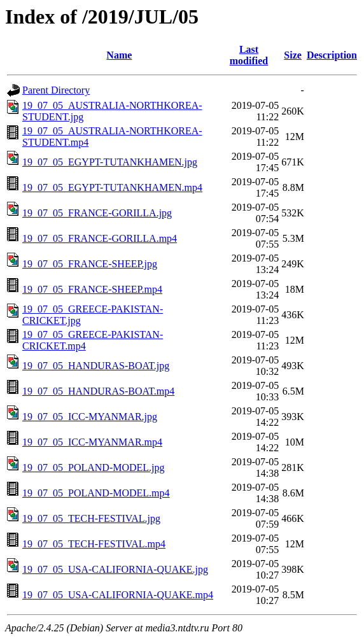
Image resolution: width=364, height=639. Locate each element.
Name (119, 55)
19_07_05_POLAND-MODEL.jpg (94, 467)
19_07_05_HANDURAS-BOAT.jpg (96, 366)
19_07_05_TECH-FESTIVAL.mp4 (94, 544)
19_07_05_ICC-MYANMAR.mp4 (92, 442)
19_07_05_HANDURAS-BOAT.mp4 (98, 391)
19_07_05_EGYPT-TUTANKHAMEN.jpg (110, 162)
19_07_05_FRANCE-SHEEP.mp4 (92, 289)
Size (293, 55)
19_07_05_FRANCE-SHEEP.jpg (90, 264)
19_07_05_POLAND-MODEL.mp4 (96, 493)
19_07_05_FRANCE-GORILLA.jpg (97, 213)
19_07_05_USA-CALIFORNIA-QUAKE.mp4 (118, 595)
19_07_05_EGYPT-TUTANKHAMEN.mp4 (112, 187)
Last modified (249, 55)
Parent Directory (56, 90)
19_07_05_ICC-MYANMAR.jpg (90, 417)
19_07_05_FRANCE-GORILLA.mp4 (100, 238)
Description (332, 55)
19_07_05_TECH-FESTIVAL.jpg (91, 518)
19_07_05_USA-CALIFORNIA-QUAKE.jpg (115, 569)
